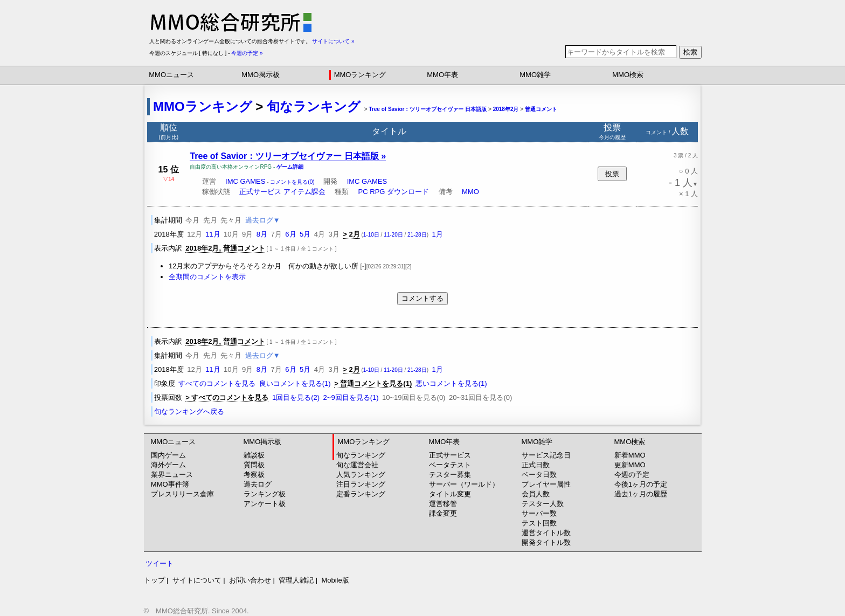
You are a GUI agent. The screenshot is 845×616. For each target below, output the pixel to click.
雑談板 (254, 455)
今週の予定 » (247, 53)
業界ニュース (172, 475)
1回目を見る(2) (296, 397)
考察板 (254, 475)
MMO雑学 (535, 75)
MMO (470, 192)
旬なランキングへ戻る (189, 411)
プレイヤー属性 (546, 484)
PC (363, 192)
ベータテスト (450, 465)
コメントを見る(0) (292, 182)
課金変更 (443, 513)
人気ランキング (361, 475)
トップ (154, 580)
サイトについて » (333, 41)
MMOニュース (171, 75)
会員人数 (536, 494)
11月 (213, 234)
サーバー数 (539, 513)
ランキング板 (265, 494)
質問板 (254, 465)
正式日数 (536, 465)
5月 (305, 234)
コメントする (422, 298)
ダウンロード (408, 192)
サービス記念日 (546, 455)
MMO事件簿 (170, 484)
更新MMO (630, 465)
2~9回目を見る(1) (351, 397)
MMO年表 (442, 75)
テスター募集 (450, 475)
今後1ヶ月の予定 (641, 484)
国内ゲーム (168, 455)
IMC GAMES (245, 181)
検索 (690, 52)
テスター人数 (543, 504)
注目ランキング (361, 484)
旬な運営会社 (357, 465)
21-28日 (417, 235)
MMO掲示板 (261, 75)
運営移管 (443, 504)
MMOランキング (360, 75)
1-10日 (371, 235)
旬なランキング (314, 106)
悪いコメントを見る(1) (451, 383)
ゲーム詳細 (290, 167)
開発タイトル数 (546, 542)
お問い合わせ (250, 580)
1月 (437, 234)
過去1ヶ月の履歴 (641, 494)
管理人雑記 (296, 580)
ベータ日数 (539, 475)
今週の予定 (632, 475)
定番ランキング (361, 494)
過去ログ (258, 484)
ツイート (160, 563)
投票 (612, 174)
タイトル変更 (450, 494)
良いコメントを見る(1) (295, 383)
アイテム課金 (304, 192)
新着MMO (630, 455)
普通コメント (541, 109)
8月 (262, 234)
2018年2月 (506, 109)
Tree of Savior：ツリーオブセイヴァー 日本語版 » (288, 156)
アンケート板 (265, 504)
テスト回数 (539, 523)
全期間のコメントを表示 (207, 277)
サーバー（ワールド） (464, 484)
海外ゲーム (168, 465)
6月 (290, 234)
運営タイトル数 (546, 533)
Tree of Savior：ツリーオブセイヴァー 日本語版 (428, 109)
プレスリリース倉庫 (182, 494)
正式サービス (260, 192)
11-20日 (393, 235)
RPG (377, 192)
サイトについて (197, 580)
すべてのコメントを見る (217, 383)
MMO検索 (628, 75)
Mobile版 (335, 580)
